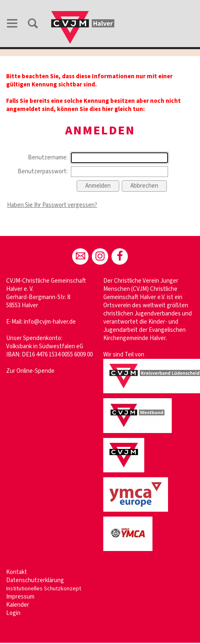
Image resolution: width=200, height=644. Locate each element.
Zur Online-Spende (30, 371)
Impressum (20, 597)
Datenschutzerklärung (35, 580)
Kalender (18, 605)
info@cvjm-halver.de (50, 322)
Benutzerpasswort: (43, 171)
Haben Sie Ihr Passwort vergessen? (52, 205)
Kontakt (17, 572)
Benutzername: (48, 158)
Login (13, 613)
